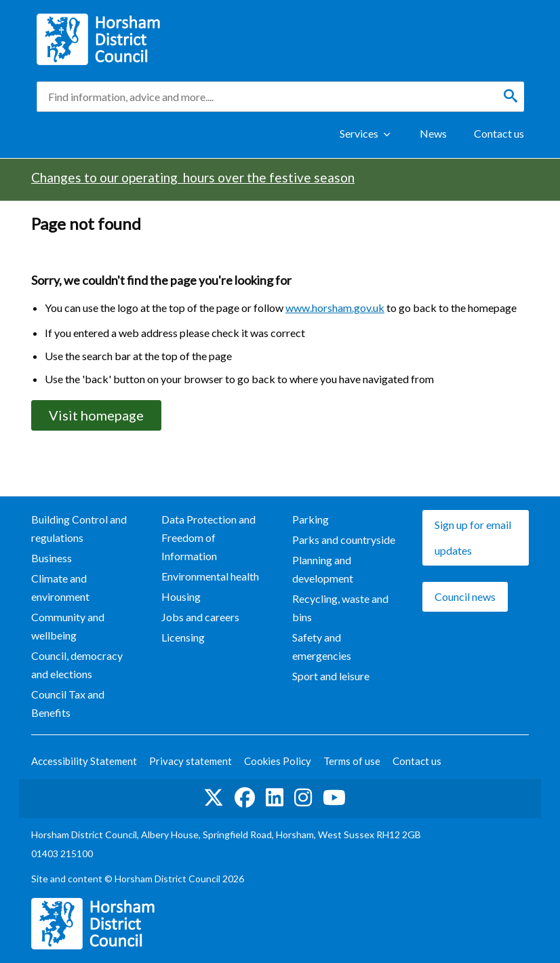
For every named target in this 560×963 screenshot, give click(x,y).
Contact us (499, 133)
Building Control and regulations (79, 528)
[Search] (511, 96)
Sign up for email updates (473, 537)
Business (52, 558)
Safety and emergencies (322, 646)
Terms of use (352, 761)
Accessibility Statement (84, 761)
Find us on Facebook (245, 798)
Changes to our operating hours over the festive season (193, 177)
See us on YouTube (334, 798)
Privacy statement (191, 761)
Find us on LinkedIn (275, 798)
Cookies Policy (278, 761)
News (433, 133)
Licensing (183, 637)
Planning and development (323, 569)
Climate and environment (60, 587)
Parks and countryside (344, 539)
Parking (311, 519)
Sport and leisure (331, 676)
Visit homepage (96, 415)
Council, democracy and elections (77, 665)
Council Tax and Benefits (68, 703)
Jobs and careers (200, 617)
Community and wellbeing (68, 626)
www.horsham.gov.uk (335, 308)
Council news (465, 596)
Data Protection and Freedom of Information (208, 537)
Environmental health (210, 576)
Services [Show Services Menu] (359, 133)
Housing (181, 596)
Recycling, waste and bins (340, 608)
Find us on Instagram (303, 798)
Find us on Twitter (214, 798)
